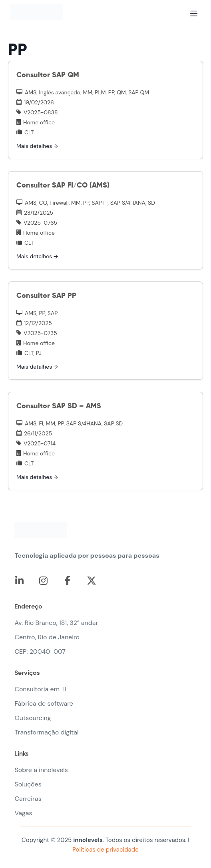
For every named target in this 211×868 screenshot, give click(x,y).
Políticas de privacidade (105, 850)
